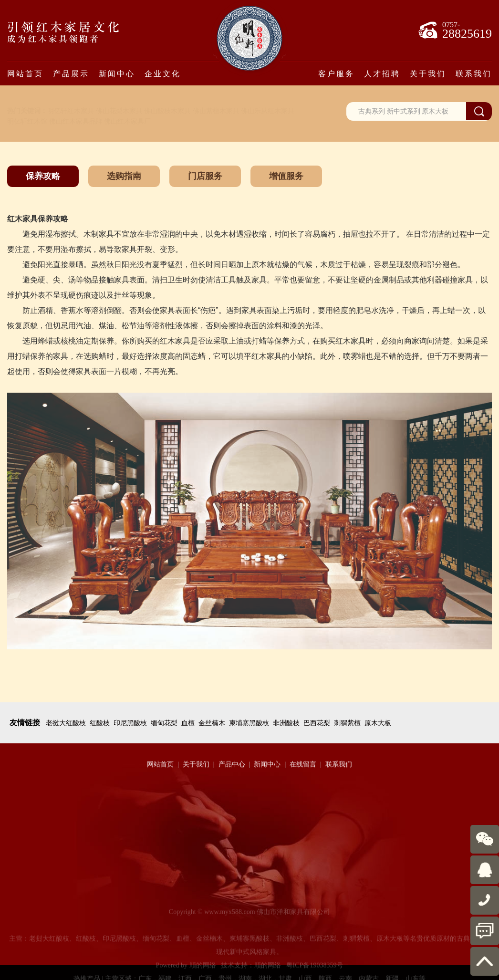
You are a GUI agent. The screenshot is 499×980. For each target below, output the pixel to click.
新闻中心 (117, 73)
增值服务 (286, 176)
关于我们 (428, 73)
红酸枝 (100, 723)
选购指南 (124, 176)
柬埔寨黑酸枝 (249, 723)
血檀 (188, 723)
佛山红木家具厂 (127, 121)
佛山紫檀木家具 (216, 111)
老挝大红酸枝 (66, 723)
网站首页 (25, 73)
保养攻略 (43, 176)
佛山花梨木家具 (119, 111)
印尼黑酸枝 (130, 723)
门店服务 (205, 176)
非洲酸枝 (286, 723)
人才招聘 (382, 73)
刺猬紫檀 (347, 723)
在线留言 (303, 770)
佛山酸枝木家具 (167, 111)
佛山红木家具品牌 (76, 121)
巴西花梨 (317, 723)
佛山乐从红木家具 (268, 111)
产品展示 (71, 73)
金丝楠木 (212, 723)
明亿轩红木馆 (27, 121)
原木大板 (378, 723)
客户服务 (336, 73)
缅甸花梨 (164, 723)
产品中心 (232, 770)
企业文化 (163, 73)
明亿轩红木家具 (71, 111)
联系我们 (474, 73)
